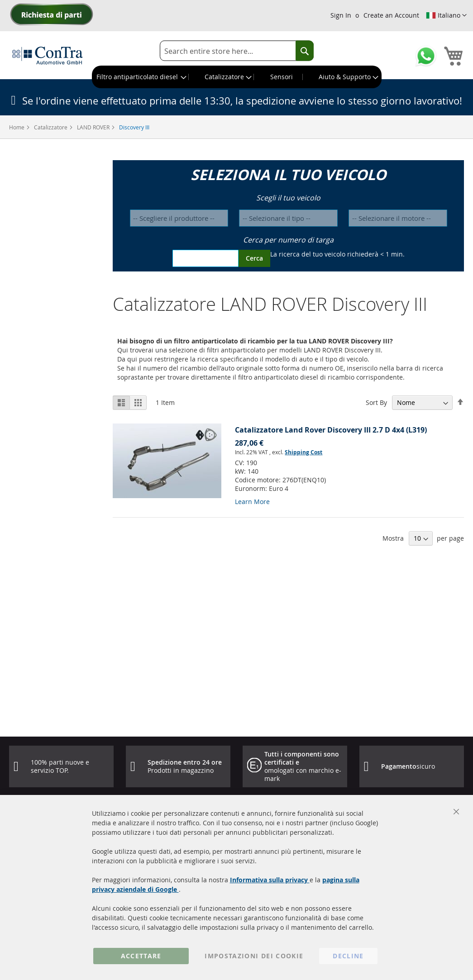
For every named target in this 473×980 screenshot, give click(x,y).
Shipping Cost (303, 452)
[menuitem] (141, 77)
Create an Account (391, 15)
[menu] (237, 77)
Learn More (252, 502)
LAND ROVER (94, 127)
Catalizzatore (51, 127)
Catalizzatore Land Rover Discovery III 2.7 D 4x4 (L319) (331, 430)
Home (17, 127)
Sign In (341, 15)
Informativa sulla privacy (270, 880)
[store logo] (48, 55)
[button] (446, 15)
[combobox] (237, 51)
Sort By (376, 402)
